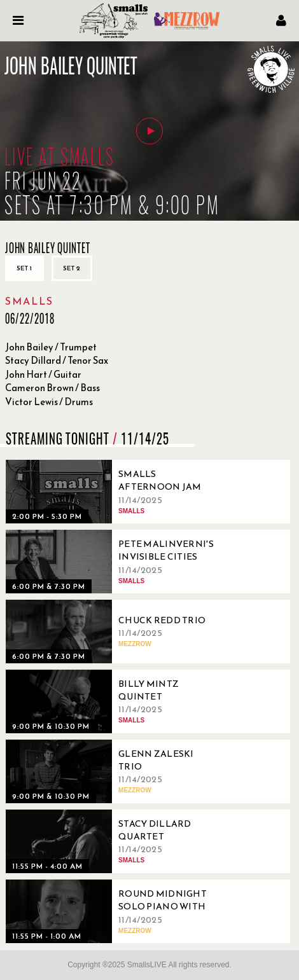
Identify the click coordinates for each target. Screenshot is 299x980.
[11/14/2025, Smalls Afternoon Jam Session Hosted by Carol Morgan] (114, 492)
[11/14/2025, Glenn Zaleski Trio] (114, 771)
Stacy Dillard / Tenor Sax (57, 360)
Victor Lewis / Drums (49, 402)
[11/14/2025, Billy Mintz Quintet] (114, 701)
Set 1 (24, 268)
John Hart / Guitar (43, 374)
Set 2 (72, 268)
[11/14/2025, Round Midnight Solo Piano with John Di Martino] (114, 911)
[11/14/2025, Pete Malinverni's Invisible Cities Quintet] (114, 562)
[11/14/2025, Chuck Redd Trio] (114, 631)
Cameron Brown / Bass (52, 388)
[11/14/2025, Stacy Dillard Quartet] (114, 841)
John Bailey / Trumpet (51, 347)
